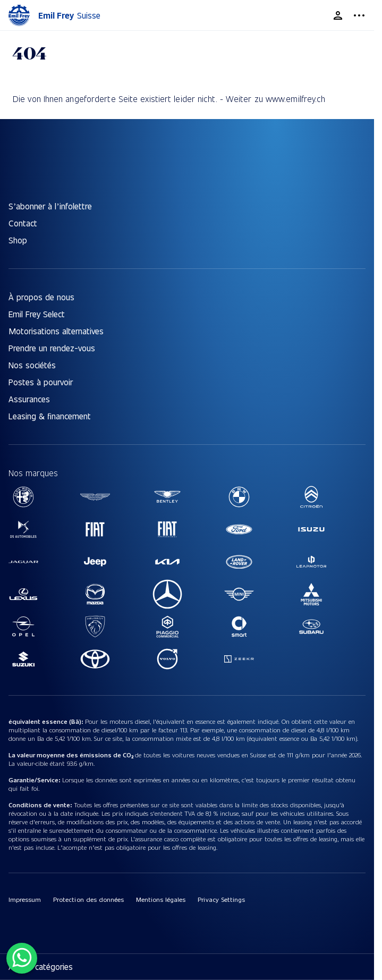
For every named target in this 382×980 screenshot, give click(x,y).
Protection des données (88, 899)
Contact (23, 223)
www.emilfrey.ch (296, 99)
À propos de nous (41, 297)
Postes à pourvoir (41, 382)
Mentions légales (161, 899)
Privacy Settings (221, 899)
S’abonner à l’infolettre (50, 206)
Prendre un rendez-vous (52, 348)
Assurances (29, 399)
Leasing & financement (50, 416)
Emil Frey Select (37, 314)
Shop (18, 240)
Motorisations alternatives (56, 331)
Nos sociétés (32, 365)
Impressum (25, 899)
